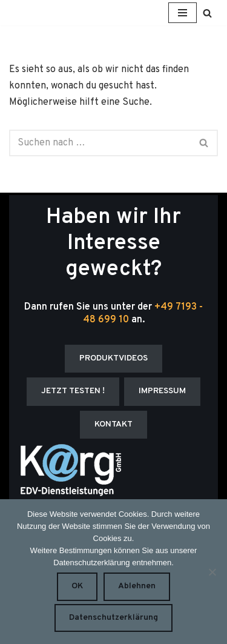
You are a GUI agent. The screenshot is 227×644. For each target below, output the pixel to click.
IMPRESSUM (162, 391)
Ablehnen (137, 586)
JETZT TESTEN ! (73, 391)
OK (77, 586)
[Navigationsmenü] (183, 13)
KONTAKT (113, 424)
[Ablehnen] (212, 572)
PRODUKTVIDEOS (113, 358)
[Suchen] (207, 13)
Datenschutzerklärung (113, 618)
